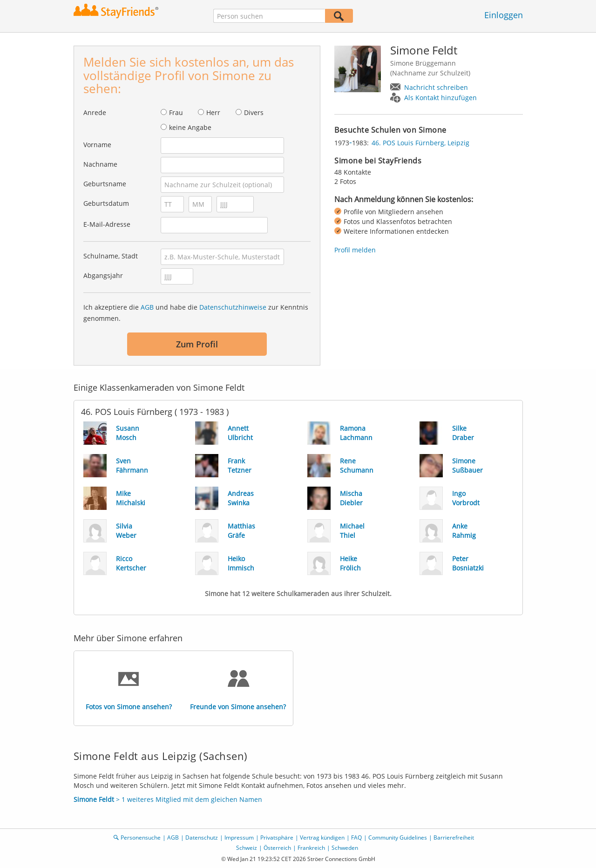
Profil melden (355, 250)
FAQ (356, 837)
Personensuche (141, 837)
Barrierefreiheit (454, 837)
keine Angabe (190, 127)
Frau (176, 112)
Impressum (239, 837)
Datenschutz (202, 837)
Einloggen (504, 15)
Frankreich (311, 848)
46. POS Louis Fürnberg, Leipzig (420, 143)
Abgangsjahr (103, 275)
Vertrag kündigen (322, 837)
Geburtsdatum (106, 203)
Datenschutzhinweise (233, 307)
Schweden (345, 848)
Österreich (277, 848)
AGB (147, 307)
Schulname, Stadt (111, 256)
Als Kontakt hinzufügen (440, 98)
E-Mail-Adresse (107, 224)
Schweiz (247, 848)
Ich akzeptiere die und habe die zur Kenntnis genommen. (196, 313)
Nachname (100, 164)
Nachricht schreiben (436, 87)
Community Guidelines (398, 837)
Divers (254, 112)
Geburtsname (105, 184)
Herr (213, 112)
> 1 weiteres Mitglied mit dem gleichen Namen (168, 799)
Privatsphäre (277, 837)
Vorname (97, 145)
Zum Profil (197, 344)
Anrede (95, 112)
